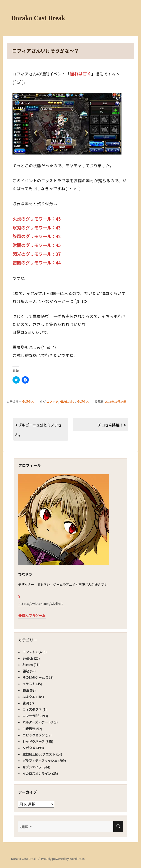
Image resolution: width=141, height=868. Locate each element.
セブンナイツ (32, 767)
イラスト (29, 684)
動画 (26, 690)
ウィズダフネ (32, 709)
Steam (28, 665)
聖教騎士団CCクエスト (39, 754)
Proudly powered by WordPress (63, 859)
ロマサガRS (31, 716)
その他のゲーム (34, 677)
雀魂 (26, 703)
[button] (67, 124)
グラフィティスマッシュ (40, 761)
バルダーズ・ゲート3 (38, 722)
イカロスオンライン (37, 773)
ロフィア (52, 402)
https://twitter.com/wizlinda (41, 604)
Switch (28, 658)
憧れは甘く (68, 402)
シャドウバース (33, 741)
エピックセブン (34, 735)
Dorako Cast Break (38, 18)
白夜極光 (29, 729)
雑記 (26, 671)
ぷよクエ (29, 697)
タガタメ (28, 402)
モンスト (29, 652)
